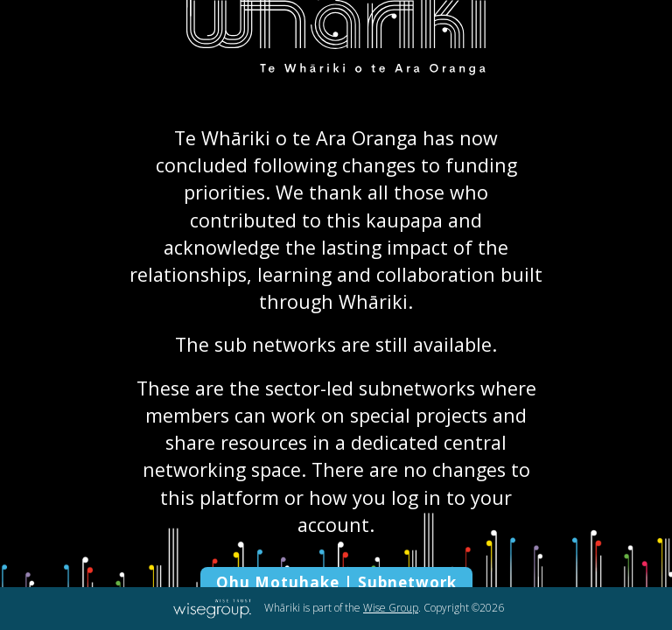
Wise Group (391, 608)
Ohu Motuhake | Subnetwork (336, 582)
